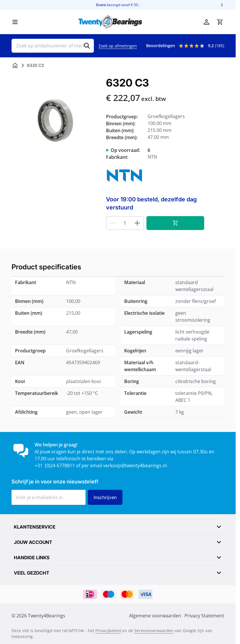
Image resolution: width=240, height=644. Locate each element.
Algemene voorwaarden (155, 616)
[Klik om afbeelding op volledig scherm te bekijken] (56, 121)
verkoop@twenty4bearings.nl (135, 465)
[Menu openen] (15, 22)
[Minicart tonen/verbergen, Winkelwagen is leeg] (220, 22)
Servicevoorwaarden (154, 631)
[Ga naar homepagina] (15, 65)
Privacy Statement (204, 616)
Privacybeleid (108, 631)
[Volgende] (222, 5)
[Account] (206, 22)
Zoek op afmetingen (118, 46)
